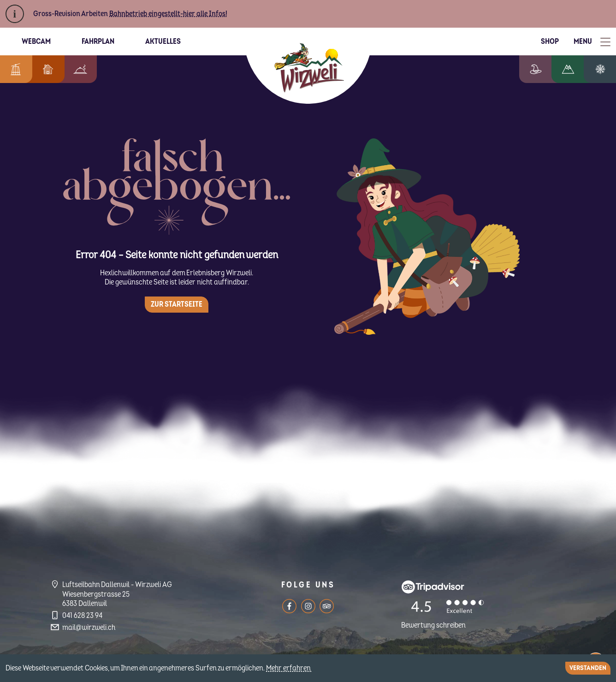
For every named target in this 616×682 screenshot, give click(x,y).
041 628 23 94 (82, 616)
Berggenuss (76, 69)
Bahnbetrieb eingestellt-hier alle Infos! (168, 14)
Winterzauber (604, 69)
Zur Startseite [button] (177, 304)
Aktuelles (163, 42)
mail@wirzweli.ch (89, 628)
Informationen (14, 69)
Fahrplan (98, 42)
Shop (550, 42)
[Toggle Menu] (592, 42)
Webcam (36, 42)
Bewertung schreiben (433, 625)
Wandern (575, 69)
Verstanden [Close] (588, 668)
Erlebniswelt (545, 69)
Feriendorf (43, 69)
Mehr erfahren (289, 668)
